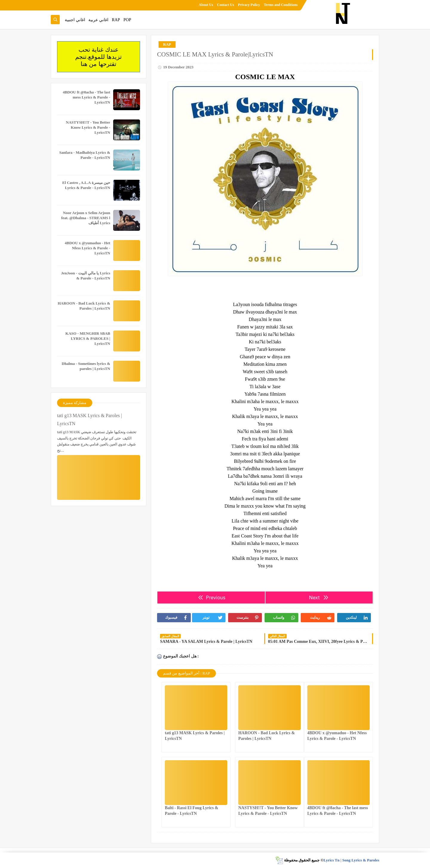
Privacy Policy (249, 5)
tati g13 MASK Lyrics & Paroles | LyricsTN (89, 420)
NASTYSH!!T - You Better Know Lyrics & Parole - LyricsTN (88, 127)
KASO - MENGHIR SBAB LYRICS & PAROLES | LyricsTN (88, 338)
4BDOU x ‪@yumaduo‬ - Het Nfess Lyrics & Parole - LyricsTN (87, 248)
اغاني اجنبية (75, 20)
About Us (206, 5)
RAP (116, 20)
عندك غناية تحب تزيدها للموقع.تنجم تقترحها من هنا (99, 57)
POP (127, 20)
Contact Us (226, 5)
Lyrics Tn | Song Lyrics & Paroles (351, 860)
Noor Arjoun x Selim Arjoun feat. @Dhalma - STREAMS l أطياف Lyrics (86, 218)
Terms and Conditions (281, 5)
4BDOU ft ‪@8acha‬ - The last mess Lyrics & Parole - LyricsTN (86, 97)
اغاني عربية (98, 20)
